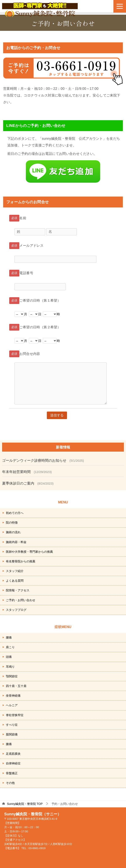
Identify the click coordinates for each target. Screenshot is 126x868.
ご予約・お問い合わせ (21, 600)
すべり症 (12, 725)
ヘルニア (12, 705)
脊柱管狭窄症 (15, 715)
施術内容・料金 (16, 542)
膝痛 (9, 744)
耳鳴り (10, 667)
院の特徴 (12, 523)
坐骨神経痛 (13, 696)
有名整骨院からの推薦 (21, 561)
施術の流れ (13, 532)
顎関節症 (12, 676)
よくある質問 (15, 581)
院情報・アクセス (18, 590)
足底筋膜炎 (13, 754)
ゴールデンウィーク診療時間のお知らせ (34, 461)
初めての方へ (15, 513)
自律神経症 (13, 763)
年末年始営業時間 (16, 472)
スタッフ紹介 (15, 571)
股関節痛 (12, 734)
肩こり (10, 647)
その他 (10, 783)
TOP (25, 804)
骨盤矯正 (12, 773)
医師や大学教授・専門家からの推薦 (29, 552)
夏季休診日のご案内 (18, 483)
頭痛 (9, 657)
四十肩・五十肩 (16, 686)
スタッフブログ (16, 610)
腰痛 (9, 637)
